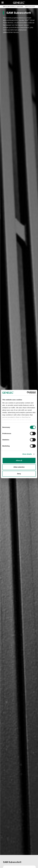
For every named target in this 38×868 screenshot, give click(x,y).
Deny (19, 474)
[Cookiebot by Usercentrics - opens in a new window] (27, 393)
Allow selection (19, 467)
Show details (27, 454)
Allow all (19, 460)
